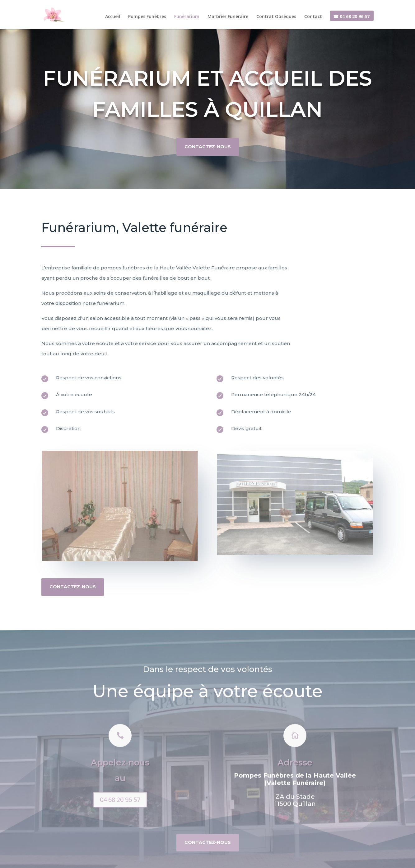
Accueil (113, 17)
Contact (313, 17)
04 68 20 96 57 (120, 819)
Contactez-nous (208, 144)
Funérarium (187, 17)
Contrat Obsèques (276, 17)
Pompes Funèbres (147, 17)
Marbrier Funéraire (228, 17)
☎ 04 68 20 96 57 (351, 17)
